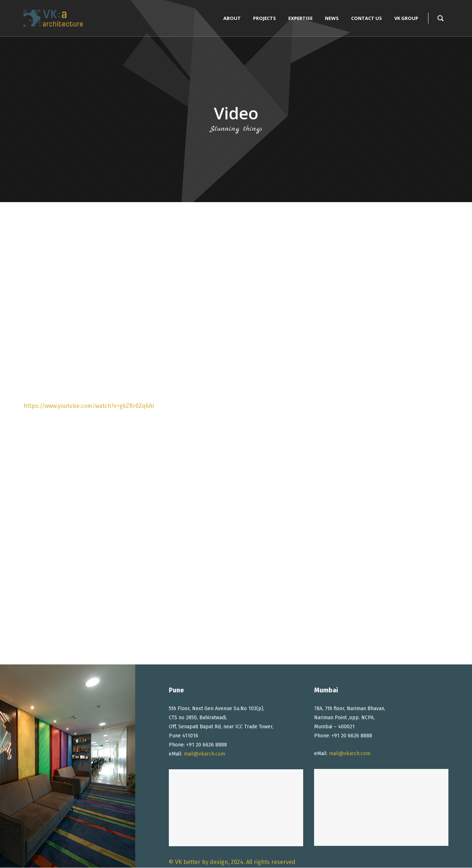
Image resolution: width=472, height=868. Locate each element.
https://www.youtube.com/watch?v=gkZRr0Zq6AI (89, 406)
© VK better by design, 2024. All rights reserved (232, 862)
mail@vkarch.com (204, 754)
